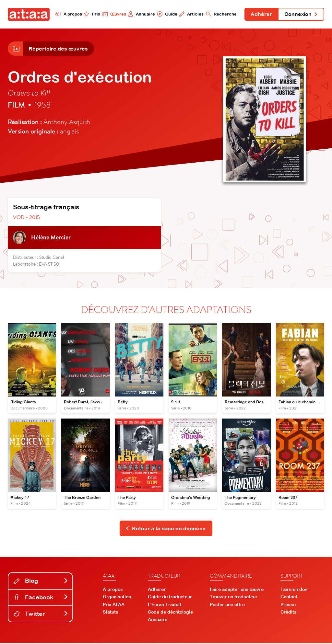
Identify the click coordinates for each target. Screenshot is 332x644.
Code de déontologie (170, 612)
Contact (289, 597)
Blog (41, 581)
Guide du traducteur (170, 597)
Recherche (221, 14)
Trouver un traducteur (234, 597)
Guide (166, 14)
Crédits (289, 612)
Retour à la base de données (166, 529)
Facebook (41, 598)
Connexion (301, 14)
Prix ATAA (114, 605)
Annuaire (141, 14)
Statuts (111, 612)
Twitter (41, 614)
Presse (288, 605)
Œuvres (113, 14)
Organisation (117, 597)
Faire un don (294, 590)
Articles (191, 14)
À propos (68, 14)
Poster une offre (227, 605)
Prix (91, 14)
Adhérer (261, 14)
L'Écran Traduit (165, 605)
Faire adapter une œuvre (237, 590)
